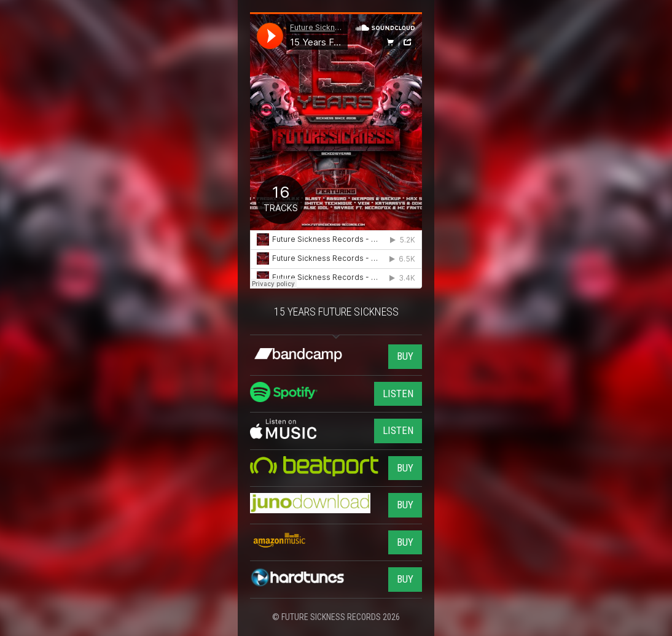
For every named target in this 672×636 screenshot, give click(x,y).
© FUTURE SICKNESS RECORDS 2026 (336, 617)
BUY (405, 356)
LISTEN (398, 394)
